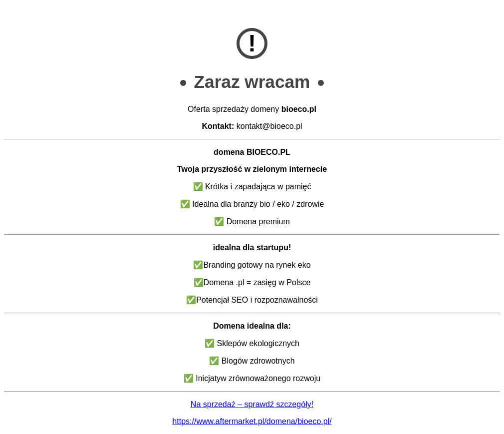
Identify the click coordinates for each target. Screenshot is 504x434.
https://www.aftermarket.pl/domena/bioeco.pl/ (252, 421)
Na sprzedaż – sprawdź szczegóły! (252, 404)
